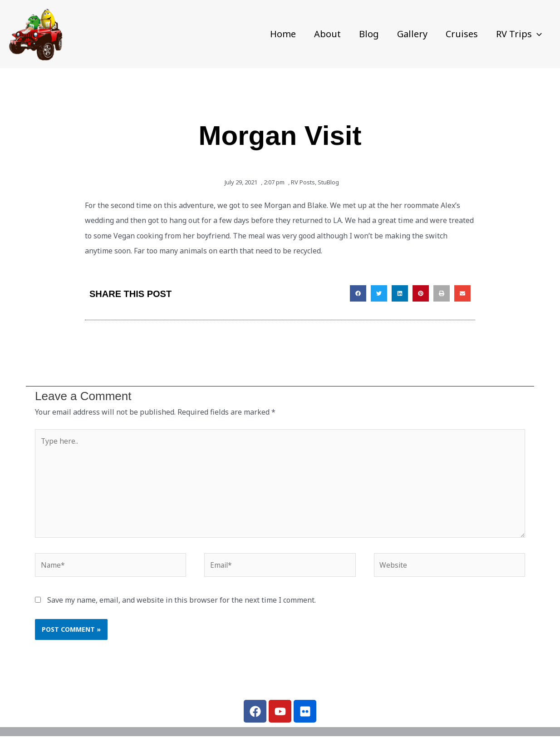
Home (283, 34)
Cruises (462, 34)
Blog (369, 34)
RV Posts (303, 182)
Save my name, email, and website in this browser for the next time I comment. (182, 603)
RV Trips (519, 34)
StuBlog (328, 182)
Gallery (412, 34)
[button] (537, 34)
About (327, 34)
